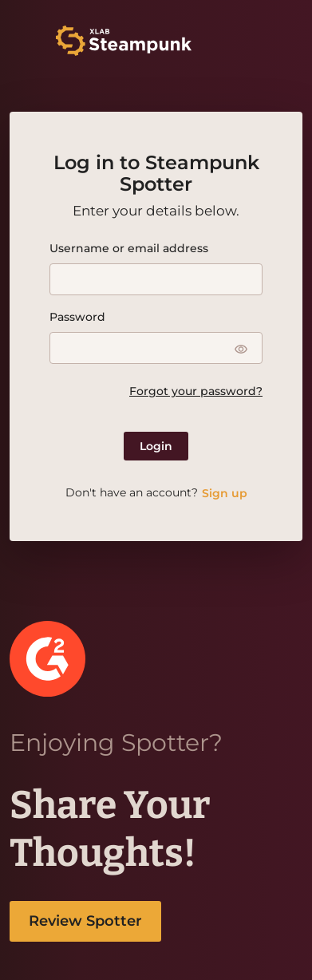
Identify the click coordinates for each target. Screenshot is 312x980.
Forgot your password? (196, 391)
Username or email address (129, 248)
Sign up (225, 493)
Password (77, 317)
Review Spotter (85, 921)
